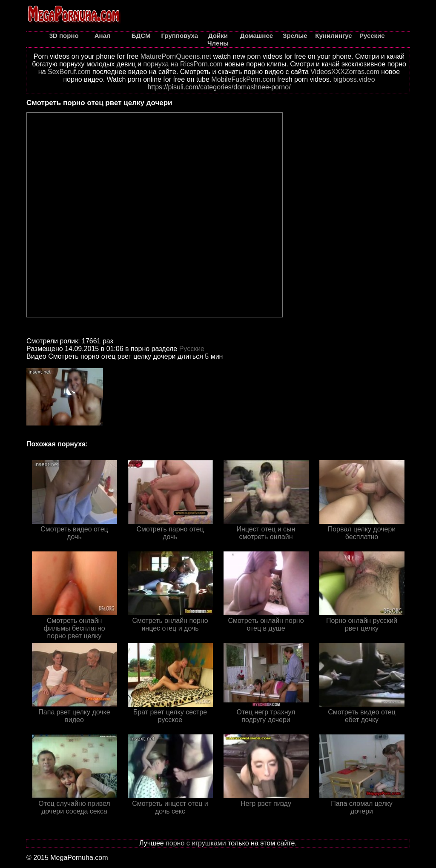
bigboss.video (354, 79)
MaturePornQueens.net (176, 56)
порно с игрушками (196, 843)
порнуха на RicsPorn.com (183, 64)
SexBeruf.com (69, 72)
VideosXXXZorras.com (345, 72)
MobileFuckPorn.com (243, 79)
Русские (192, 349)
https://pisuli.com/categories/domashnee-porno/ (219, 87)
